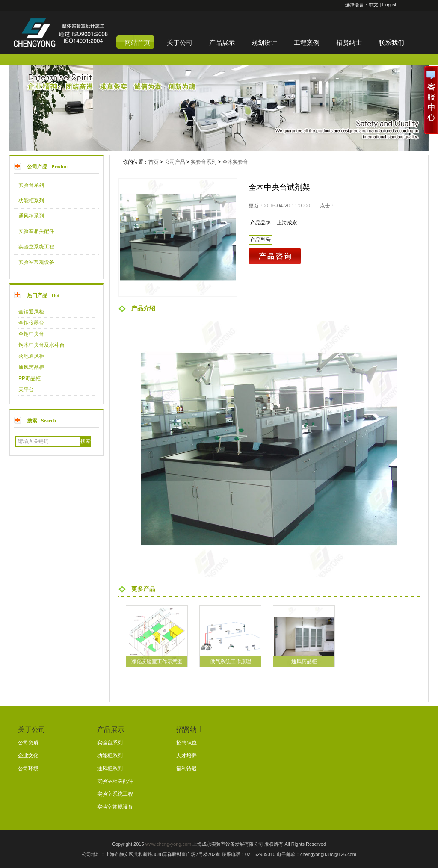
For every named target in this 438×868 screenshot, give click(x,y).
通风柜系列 (31, 216)
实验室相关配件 (36, 231)
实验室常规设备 (36, 262)
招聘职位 (186, 743)
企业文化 (28, 756)
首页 (154, 162)
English (390, 5)
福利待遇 (186, 768)
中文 (373, 5)
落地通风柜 (31, 356)
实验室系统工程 (36, 247)
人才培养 (186, 756)
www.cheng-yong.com (169, 844)
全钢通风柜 (31, 312)
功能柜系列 (31, 201)
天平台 (26, 390)
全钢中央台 (31, 334)
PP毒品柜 (30, 378)
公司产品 (175, 162)
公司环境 (28, 768)
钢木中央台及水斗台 (41, 345)
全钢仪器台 (31, 323)
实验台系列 (31, 185)
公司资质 (28, 743)
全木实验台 (235, 162)
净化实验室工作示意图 (157, 661)
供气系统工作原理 (231, 661)
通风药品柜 (31, 367)
